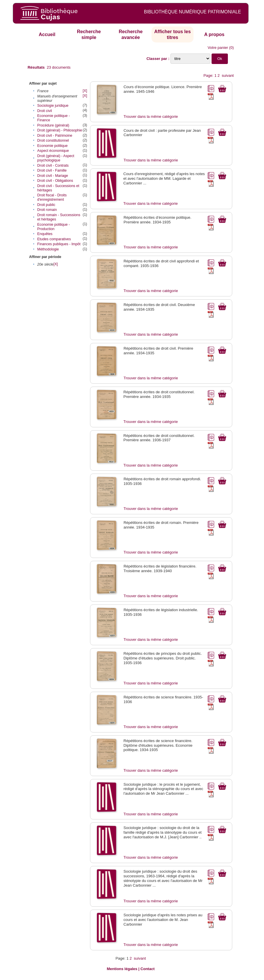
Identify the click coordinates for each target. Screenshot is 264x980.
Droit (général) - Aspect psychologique (56, 158)
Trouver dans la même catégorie (151, 117)
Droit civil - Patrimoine (55, 136)
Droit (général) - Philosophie (60, 130)
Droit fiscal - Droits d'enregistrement (52, 197)
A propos (214, 34)
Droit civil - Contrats (53, 166)
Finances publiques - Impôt (59, 244)
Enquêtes (45, 234)
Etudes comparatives (54, 239)
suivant (228, 75)
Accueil (47, 34)
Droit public (46, 205)
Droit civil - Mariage (53, 176)
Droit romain (47, 210)
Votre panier (218, 48)
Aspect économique (53, 151)
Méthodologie (48, 249)
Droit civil (45, 111)
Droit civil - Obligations (55, 181)
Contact (147, 969)
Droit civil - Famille (52, 170)
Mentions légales (122, 969)
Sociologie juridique (53, 106)
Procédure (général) (53, 125)
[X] (85, 91)
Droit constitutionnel (53, 140)
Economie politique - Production (54, 227)
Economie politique (52, 146)
